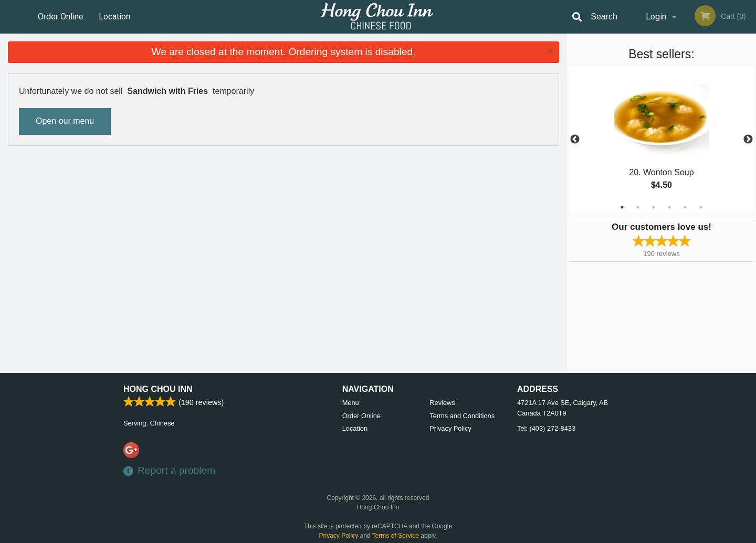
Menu (351, 403)
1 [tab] (622, 207)
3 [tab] (654, 207)
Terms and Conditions (462, 416)
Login (656, 17)
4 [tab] (669, 207)
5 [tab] (685, 207)
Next (748, 140)
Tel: (546, 428)
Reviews (442, 403)
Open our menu (65, 121)
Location (114, 17)
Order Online (61, 17)
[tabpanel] (661, 140)
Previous (575, 140)
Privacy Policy (450, 428)
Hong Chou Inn (158, 389)
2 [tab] (638, 207)
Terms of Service (396, 536)
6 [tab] (701, 207)
